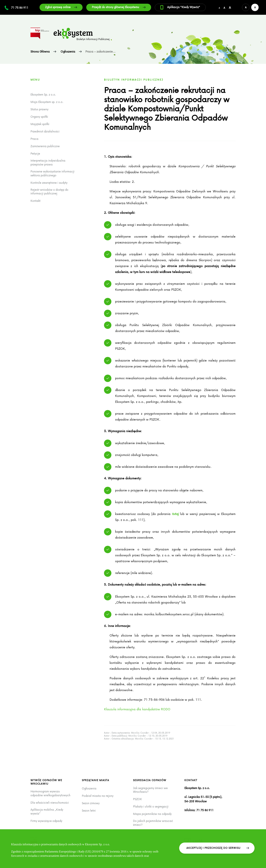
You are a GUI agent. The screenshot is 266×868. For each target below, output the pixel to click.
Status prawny (39, 109)
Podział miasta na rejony (98, 796)
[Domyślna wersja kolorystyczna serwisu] (246, 7)
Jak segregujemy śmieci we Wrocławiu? (150, 790)
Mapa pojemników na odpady (152, 814)
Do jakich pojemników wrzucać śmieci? (153, 823)
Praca (34, 139)
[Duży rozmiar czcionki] (230, 7)
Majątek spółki (40, 124)
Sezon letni (89, 811)
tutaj (175, 514)
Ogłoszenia (89, 788)
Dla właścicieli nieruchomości (50, 803)
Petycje (35, 154)
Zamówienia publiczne (45, 146)
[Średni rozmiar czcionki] (224, 7)
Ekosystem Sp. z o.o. (43, 95)
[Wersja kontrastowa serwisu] (255, 7)
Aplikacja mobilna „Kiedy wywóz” (47, 811)
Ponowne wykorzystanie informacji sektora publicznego (52, 173)
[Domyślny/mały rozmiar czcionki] (219, 7)
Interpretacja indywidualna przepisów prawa (48, 162)
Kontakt (35, 201)
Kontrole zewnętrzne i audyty (49, 183)
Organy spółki (39, 117)
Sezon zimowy (91, 803)
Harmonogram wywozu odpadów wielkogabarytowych (50, 793)
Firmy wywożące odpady (46, 821)
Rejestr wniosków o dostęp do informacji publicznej (49, 192)
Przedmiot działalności (45, 131)
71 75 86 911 (20, 8)
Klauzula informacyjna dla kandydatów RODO (137, 709)
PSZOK (137, 799)
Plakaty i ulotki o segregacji (151, 806)
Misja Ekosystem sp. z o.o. (47, 102)
